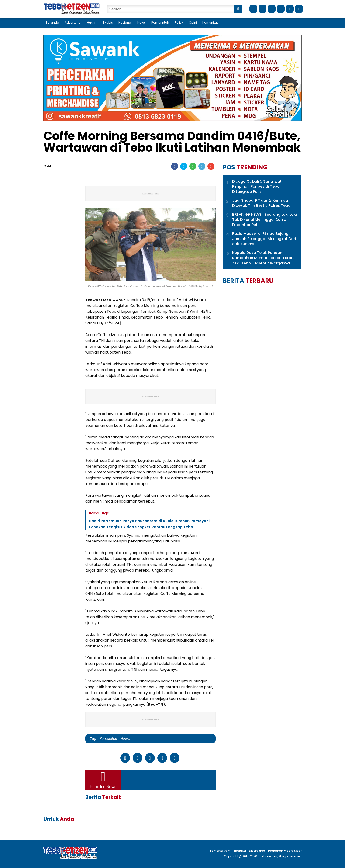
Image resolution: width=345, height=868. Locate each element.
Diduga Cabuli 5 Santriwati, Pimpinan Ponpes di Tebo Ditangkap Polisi (258, 187)
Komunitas (210, 23)
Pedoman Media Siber (285, 851)
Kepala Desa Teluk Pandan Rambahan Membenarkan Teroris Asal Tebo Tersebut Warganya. (264, 258)
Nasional (125, 23)
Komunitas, (109, 739)
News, (124, 739)
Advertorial (73, 23)
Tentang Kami (220, 851)
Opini (193, 23)
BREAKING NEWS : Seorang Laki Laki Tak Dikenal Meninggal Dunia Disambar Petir (264, 220)
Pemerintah (160, 23)
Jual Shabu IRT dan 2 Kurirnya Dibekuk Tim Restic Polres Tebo (261, 203)
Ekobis (108, 23)
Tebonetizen (269, 856)
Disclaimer (257, 851)
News (141, 23)
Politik (179, 23)
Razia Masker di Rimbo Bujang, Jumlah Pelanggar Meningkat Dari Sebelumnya (264, 239)
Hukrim (92, 23)
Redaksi (240, 851)
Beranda (52, 23)
